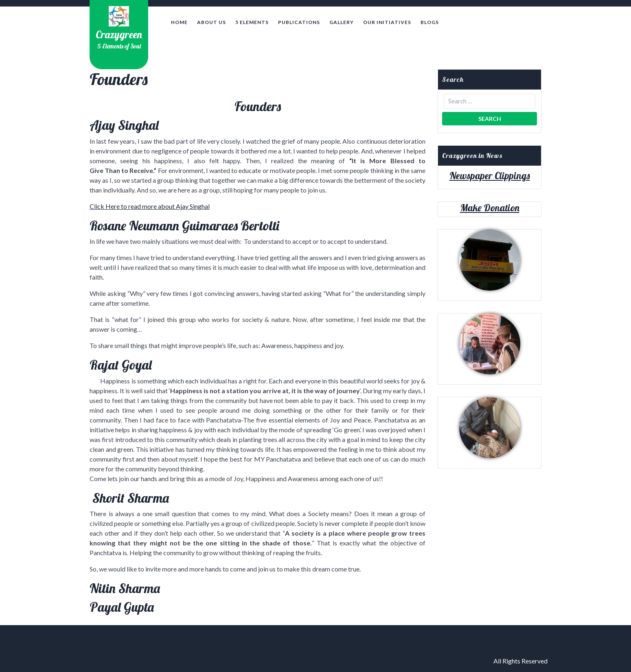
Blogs (430, 22)
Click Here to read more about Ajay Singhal (150, 206)
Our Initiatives (387, 22)
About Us (211, 22)
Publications (299, 22)
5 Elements (252, 22)
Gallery (342, 22)
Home (179, 22)
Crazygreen (119, 34)
